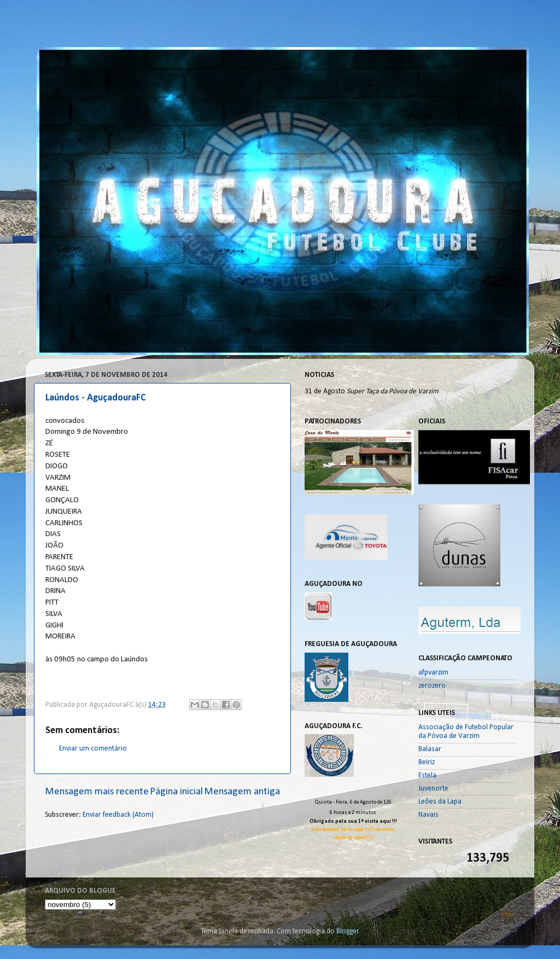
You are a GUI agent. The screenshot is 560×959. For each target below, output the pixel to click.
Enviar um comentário (93, 749)
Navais (428, 815)
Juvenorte (433, 789)
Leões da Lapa (440, 802)
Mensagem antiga (242, 792)
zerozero (432, 686)
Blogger (348, 931)
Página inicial (176, 792)
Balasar (430, 749)
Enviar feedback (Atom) (118, 815)
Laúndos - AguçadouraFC (96, 398)
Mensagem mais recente (97, 792)
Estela (427, 775)
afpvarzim (433, 673)
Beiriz (427, 762)
